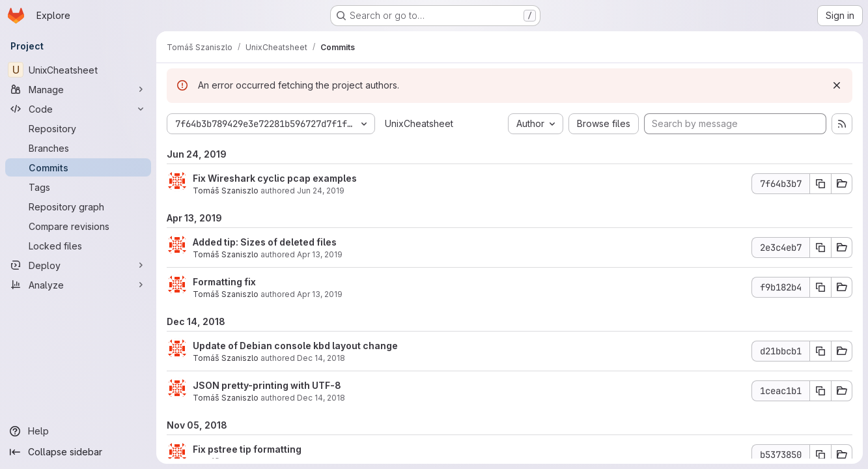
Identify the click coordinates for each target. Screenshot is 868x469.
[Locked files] (78, 246)
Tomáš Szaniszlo (226, 191)
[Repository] (78, 128)
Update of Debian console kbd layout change (295, 346)
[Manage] (78, 89)
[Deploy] (78, 265)
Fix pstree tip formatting (247, 449)
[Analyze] (78, 285)
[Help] (78, 431)
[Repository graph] (78, 206)
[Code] (78, 109)
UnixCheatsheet (419, 123)
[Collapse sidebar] (78, 452)
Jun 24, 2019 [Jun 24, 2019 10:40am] (321, 191)
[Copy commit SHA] (820, 184)
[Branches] (78, 148)
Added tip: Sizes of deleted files (265, 242)
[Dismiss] (837, 85)
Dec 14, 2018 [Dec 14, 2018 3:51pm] (321, 398)
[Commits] (78, 167)
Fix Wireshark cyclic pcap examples (275, 178)
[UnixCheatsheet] (78, 70)
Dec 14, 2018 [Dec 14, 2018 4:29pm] (321, 358)
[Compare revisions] (78, 226)
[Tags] (78, 187)
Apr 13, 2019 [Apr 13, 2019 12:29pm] (320, 254)
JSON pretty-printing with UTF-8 (267, 385)
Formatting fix (224, 282)
